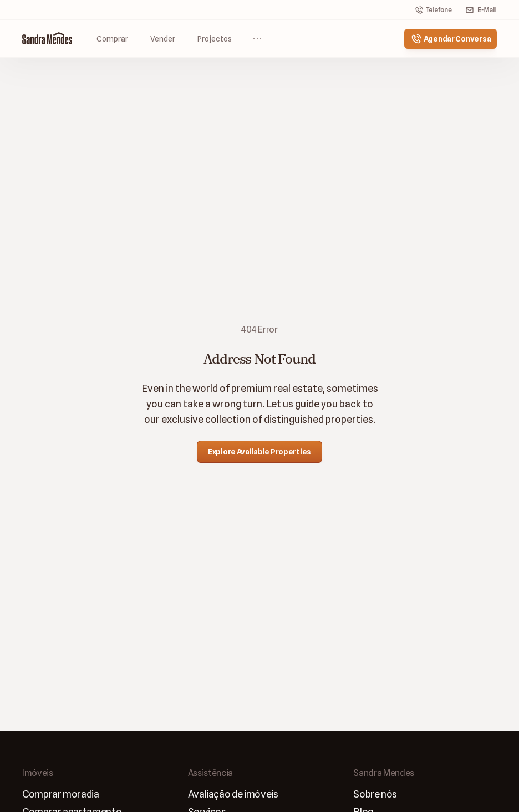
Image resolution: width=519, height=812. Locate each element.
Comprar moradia (61, 794)
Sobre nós (375, 794)
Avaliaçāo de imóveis (233, 794)
